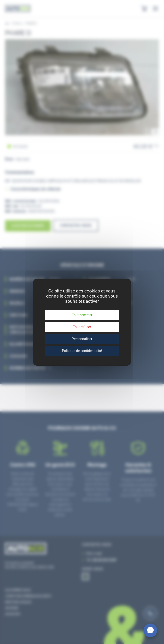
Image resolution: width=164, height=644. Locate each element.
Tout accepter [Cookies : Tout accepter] (82, 315)
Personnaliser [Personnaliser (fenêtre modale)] (82, 339)
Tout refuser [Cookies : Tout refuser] (82, 327)
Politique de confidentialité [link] (82, 351)
